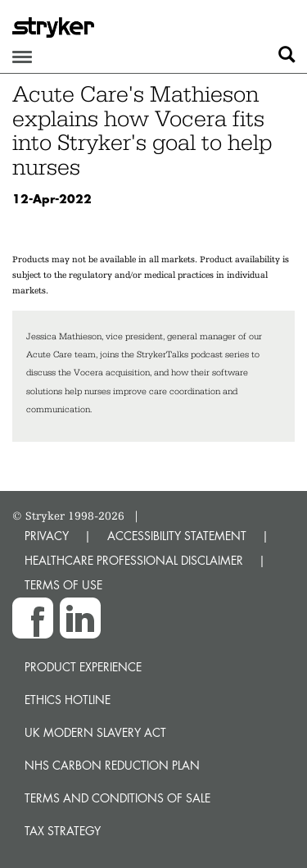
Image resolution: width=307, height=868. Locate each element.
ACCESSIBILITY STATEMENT (177, 536)
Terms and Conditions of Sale (117, 798)
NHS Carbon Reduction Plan (112, 765)
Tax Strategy (63, 831)
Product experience (83, 667)
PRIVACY (47, 536)
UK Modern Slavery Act (95, 732)
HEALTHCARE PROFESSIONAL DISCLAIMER (134, 560)
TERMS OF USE (63, 585)
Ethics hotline (68, 700)
